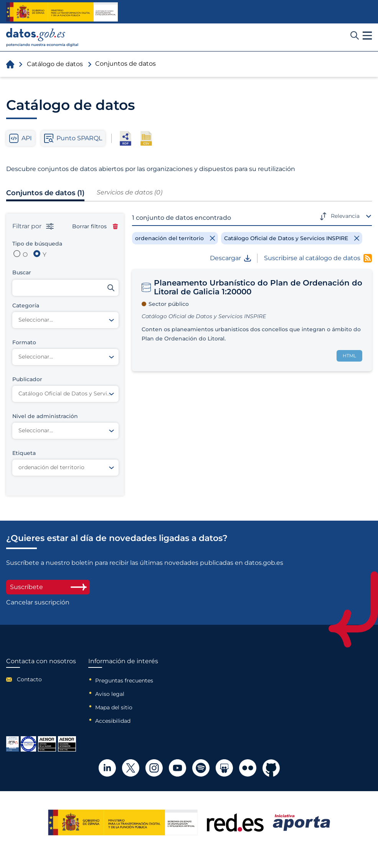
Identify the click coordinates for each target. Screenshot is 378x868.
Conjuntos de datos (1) (45, 193)
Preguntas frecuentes (124, 680)
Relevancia (345, 216)
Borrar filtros (95, 226)
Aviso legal (110, 694)
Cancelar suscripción (38, 602)
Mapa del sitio (114, 707)
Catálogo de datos (55, 64)
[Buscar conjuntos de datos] (65, 288)
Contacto (29, 679)
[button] (367, 36)
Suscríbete (48, 587)
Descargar (230, 258)
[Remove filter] (175, 238)
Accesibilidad (113, 721)
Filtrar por (33, 226)
